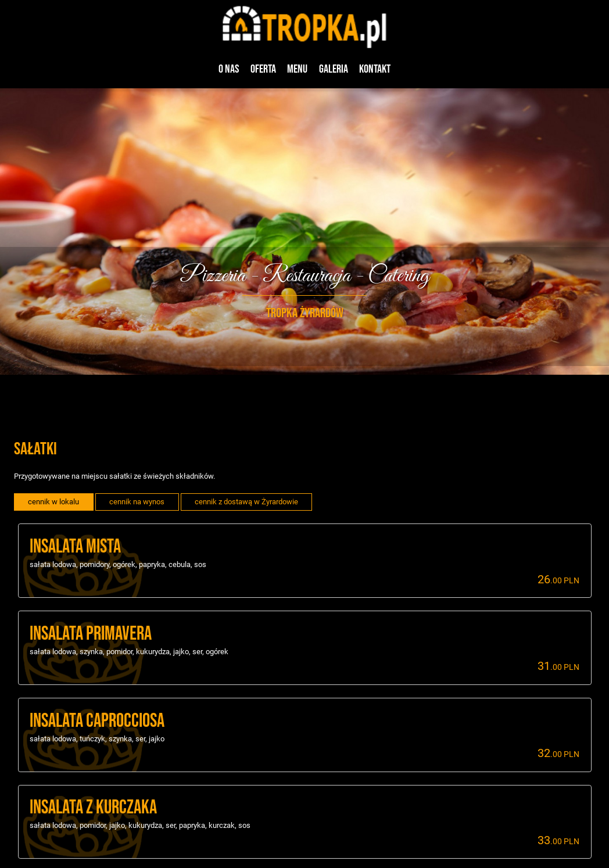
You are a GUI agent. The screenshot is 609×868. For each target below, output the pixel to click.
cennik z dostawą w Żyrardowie (246, 502)
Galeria (334, 69)
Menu (297, 69)
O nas (229, 69)
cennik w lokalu (53, 502)
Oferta (263, 69)
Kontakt (375, 69)
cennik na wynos (137, 502)
